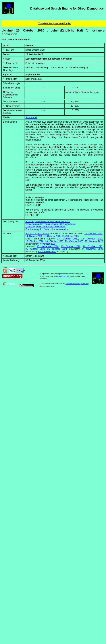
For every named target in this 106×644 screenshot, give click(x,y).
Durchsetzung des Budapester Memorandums (48, 229)
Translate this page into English (55, 23)
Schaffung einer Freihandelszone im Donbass (48, 222)
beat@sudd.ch (64, 276)
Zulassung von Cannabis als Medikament (45, 227)
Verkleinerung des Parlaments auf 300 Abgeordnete (50, 224)
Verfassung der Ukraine (37, 234)
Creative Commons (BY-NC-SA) (77, 284)
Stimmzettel (31, 117)
